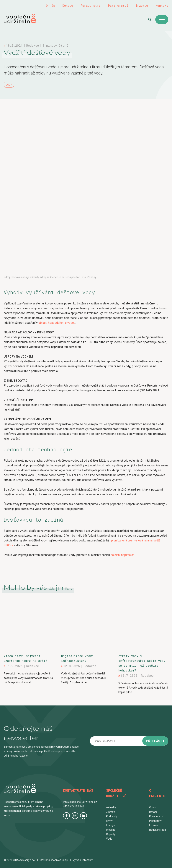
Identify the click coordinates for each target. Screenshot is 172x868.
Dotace (68, 5)
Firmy (109, 821)
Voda (9, 85)
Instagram (75, 816)
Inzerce (142, 5)
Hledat (150, 20)
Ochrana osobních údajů (54, 860)
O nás (50, 5)
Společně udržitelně (24, 19)
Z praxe (111, 812)
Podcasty (112, 816)
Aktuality (111, 807)
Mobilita (111, 830)
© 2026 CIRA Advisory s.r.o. (19, 860)
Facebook (66, 816)
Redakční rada (158, 830)
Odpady (111, 834)
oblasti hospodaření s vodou (57, 323)
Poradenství (91, 5)
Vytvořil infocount (83, 860)
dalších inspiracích (122, 555)
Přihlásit (155, 741)
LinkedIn (83, 816)
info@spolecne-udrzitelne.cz (80, 802)
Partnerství (118, 5)
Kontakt (162, 5)
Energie (111, 825)
